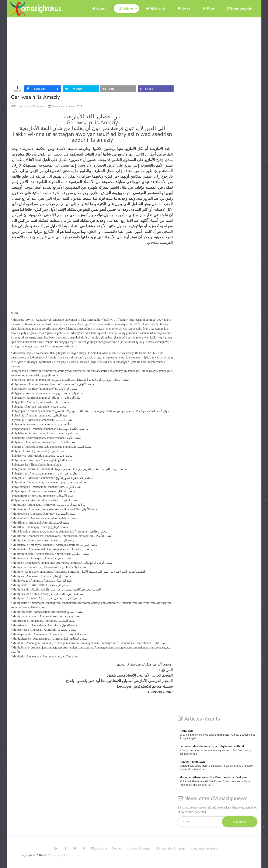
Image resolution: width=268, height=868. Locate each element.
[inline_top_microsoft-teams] (156, 89)
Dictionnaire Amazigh (171, 848)
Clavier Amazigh (139, 848)
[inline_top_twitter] (81, 89)
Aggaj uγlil (187, 731)
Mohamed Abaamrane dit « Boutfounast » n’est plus (213, 777)
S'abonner (239, 822)
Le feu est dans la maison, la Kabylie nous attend (212, 746)
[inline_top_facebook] (43, 89)
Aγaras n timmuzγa (192, 762)
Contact (117, 848)
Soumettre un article (204, 848)
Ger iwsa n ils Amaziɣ (35, 97)
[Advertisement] (134, 49)
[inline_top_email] (118, 89)
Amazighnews (58, 855)
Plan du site (99, 848)
